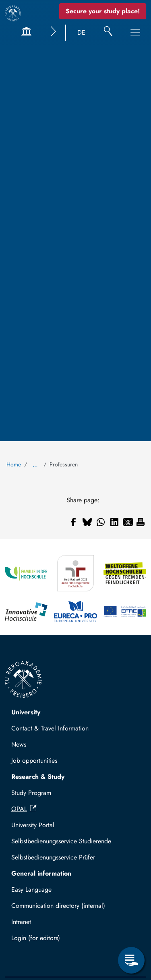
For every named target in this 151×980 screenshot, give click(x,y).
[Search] (108, 33)
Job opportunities (34, 760)
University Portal (33, 825)
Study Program (31, 793)
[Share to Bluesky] (87, 522)
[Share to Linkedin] (114, 522)
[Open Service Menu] (131, 960)
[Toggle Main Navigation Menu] (135, 33)
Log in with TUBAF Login (50, 940)
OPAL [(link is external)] (24, 809)
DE (81, 32)
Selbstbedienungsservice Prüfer (53, 857)
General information (41, 873)
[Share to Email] (128, 522)
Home (14, 464)
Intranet (21, 922)
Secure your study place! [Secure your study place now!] (103, 11)
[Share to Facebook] (73, 522)
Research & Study (38, 777)
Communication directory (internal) (58, 906)
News (19, 744)
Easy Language (31, 889)
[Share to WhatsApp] (101, 522)
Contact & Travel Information (50, 728)
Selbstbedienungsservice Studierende (61, 841)
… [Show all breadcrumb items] (35, 465)
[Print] (141, 522)
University (26, 712)
